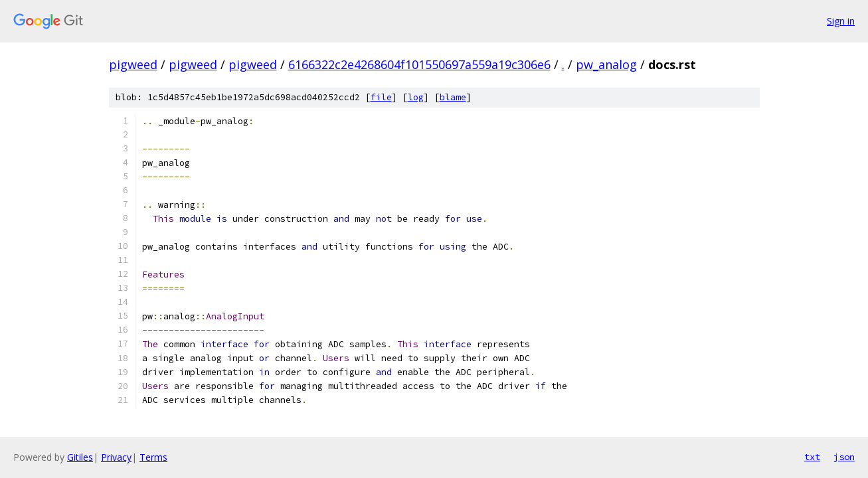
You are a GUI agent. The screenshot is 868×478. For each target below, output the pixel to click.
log (416, 97)
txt (812, 457)
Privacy (116, 457)
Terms (153, 457)
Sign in (841, 21)
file (381, 97)
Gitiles (80, 457)
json (844, 457)
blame (453, 97)
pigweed (133, 64)
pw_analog (606, 64)
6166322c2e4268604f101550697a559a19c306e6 (419, 64)
